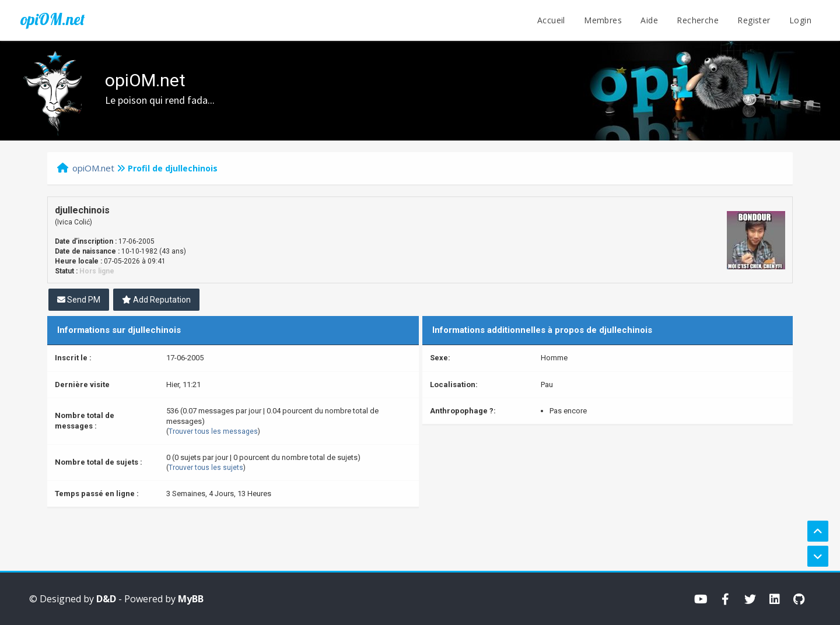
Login (800, 20)
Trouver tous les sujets (206, 468)
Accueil (551, 20)
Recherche (698, 20)
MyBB (191, 599)
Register (754, 20)
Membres (603, 20)
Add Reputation (156, 300)
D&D (106, 599)
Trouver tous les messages (213, 431)
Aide (649, 20)
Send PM (79, 300)
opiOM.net (52, 19)
